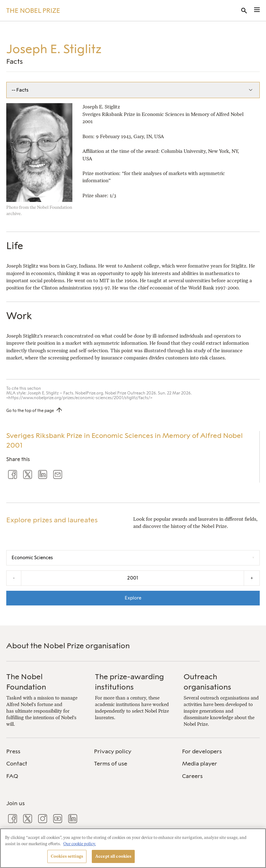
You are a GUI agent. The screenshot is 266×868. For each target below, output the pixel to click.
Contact (17, 764)
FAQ (12, 776)
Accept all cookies (113, 856)
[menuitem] (45, 752)
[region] (133, 848)
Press (13, 751)
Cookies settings (67, 856)
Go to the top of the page (30, 411)
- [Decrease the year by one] (14, 578)
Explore (133, 598)
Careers (192, 776)
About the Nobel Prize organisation (68, 646)
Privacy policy (113, 751)
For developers (202, 751)
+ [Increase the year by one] (252, 578)
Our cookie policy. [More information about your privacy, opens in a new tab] (80, 844)
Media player (200, 764)
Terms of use (111, 764)
